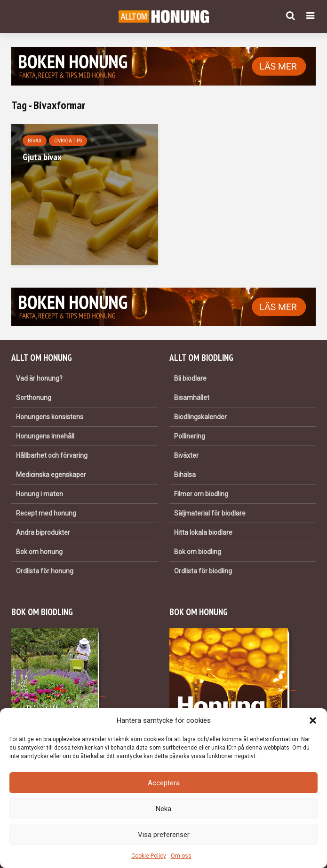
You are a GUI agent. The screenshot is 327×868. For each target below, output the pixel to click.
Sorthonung (34, 398)
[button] (313, 720)
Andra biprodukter (43, 532)
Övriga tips (68, 141)
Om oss (181, 856)
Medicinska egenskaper (51, 475)
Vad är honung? (39, 378)
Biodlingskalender (200, 417)
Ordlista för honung (45, 571)
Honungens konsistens (50, 417)
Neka (163, 809)
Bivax (35, 141)
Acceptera (164, 783)
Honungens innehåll (45, 436)
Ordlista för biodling (203, 571)
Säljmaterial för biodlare (210, 513)
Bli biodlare (190, 378)
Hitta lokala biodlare (203, 532)
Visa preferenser (164, 835)
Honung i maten (40, 494)
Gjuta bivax (42, 157)
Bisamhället (192, 398)
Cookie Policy (149, 856)
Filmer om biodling (201, 494)
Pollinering (190, 436)
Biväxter (186, 455)
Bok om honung (39, 552)
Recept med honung (46, 513)
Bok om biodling (198, 552)
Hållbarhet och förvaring (52, 455)
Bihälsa (185, 475)
